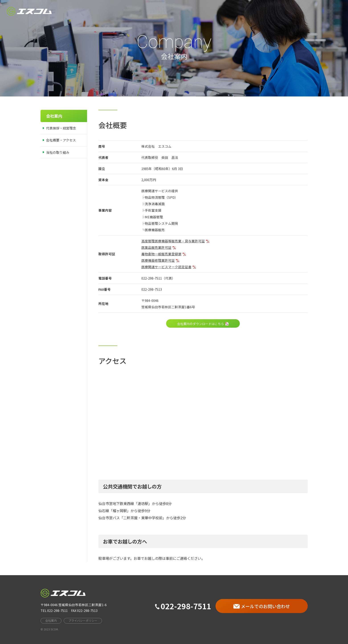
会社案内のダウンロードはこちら (201, 324)
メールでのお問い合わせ (262, 606)
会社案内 (253, 11)
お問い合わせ (326, 11)
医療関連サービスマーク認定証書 (166, 267)
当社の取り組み (58, 152)
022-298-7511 (183, 606)
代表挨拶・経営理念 (61, 128)
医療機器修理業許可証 (158, 260)
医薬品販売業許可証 (156, 247)
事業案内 (276, 11)
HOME (232, 11)
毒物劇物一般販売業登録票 (161, 254)
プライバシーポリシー (83, 620)
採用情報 (299, 11)
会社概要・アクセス (61, 140)
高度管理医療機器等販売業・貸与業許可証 (173, 241)
